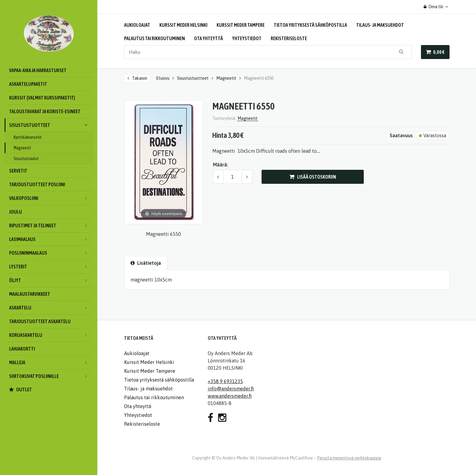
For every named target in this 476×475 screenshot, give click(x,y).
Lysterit (51, 267)
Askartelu (51, 308)
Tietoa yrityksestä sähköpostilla (310, 25)
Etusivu (163, 78)
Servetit (18, 171)
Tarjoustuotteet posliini (37, 184)
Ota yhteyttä (208, 38)
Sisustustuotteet (51, 125)
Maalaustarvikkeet (30, 294)
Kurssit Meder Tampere (241, 25)
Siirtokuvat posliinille (51, 376)
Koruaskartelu (51, 335)
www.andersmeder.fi (230, 396)
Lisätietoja (146, 263)
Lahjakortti (22, 349)
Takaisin (140, 78)
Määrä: (221, 165)
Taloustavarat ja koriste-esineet (45, 111)
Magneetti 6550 (259, 78)
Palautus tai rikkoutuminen (155, 38)
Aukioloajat (137, 25)
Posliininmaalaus (51, 253)
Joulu (16, 212)
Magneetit (22, 148)
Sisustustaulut (26, 159)
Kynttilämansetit (28, 137)
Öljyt (51, 280)
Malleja (51, 362)
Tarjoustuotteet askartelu (40, 321)
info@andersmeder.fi (231, 389)
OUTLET (24, 389)
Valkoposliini (51, 198)
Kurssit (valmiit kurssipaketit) (42, 98)
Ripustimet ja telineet (51, 225)
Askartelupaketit (28, 84)
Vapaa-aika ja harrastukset (38, 70)
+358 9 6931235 (225, 381)
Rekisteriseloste (289, 38)
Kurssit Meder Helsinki (183, 25)
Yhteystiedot (247, 38)
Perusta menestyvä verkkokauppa (349, 458)
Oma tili (433, 7)
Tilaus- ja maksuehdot (380, 25)
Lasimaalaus (51, 239)
